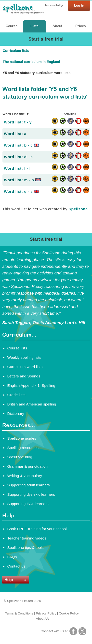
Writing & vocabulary (25, 476)
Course (12, 26)
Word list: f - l (17, 168)
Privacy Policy (46, 613)
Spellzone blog (20, 457)
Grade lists (16, 395)
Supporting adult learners (28, 485)
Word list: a (15, 134)
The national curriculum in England (31, 62)
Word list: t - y (18, 122)
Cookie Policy (69, 613)
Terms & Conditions (19, 613)
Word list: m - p (22, 180)
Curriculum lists (16, 51)
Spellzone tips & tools (25, 547)
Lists (34, 26)
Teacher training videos (27, 538)
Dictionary (16, 413)
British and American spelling (32, 404)
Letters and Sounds (24, 376)
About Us (43, 619)
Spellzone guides (22, 438)
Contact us (16, 566)
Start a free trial (46, 39)
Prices (81, 26)
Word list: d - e (18, 157)
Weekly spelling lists (24, 357)
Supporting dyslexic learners (31, 494)
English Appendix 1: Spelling (31, 385)
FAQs (12, 557)
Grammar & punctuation (27, 466)
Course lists (17, 348)
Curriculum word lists (25, 367)
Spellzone (78, 209)
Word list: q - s (22, 191)
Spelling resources (23, 448)
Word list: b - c (22, 145)
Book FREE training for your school (37, 529)
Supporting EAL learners (28, 504)
